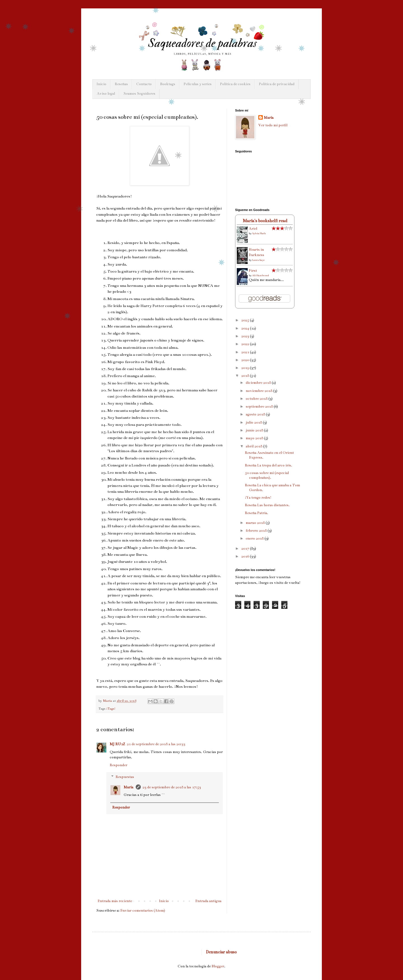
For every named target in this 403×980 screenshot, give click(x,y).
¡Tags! (111, 709)
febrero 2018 (257, 531)
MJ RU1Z (117, 744)
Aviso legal (106, 94)
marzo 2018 (256, 523)
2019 (246, 368)
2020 (246, 360)
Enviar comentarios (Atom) (143, 911)
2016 (246, 556)
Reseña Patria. (256, 513)
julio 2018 (254, 422)
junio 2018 (255, 430)
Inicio (101, 84)
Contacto (144, 84)
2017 (246, 549)
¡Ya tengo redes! (258, 498)
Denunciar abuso (221, 952)
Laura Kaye (258, 260)
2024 (246, 328)
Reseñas (121, 84)
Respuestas (125, 777)
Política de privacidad (277, 84)
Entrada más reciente (115, 901)
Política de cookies (235, 84)
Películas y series (198, 84)
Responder (119, 765)
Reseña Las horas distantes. (267, 505)
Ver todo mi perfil (273, 125)
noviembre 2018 (259, 391)
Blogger (218, 966)
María (129, 787)
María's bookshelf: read (265, 221)
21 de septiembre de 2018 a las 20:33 (156, 744)
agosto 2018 (256, 414)
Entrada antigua (208, 901)
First (253, 271)
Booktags (168, 84)
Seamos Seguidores (139, 94)
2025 (246, 320)
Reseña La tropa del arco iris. (269, 465)
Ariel (253, 229)
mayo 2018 (255, 438)
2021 (246, 352)
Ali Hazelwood (260, 275)
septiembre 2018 (260, 407)
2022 (246, 344)
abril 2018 (254, 446)
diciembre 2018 (259, 383)
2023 (246, 336)
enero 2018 (255, 538)
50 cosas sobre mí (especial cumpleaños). (267, 475)
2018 (246, 376)
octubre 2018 (257, 399)
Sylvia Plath (259, 233)
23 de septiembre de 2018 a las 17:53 (172, 787)
